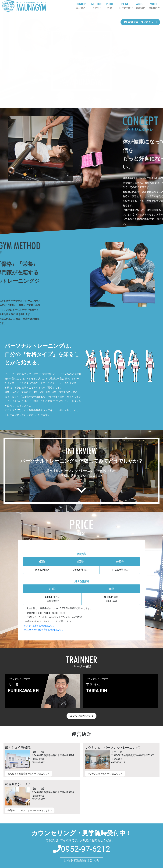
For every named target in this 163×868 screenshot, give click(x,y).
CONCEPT (82, 6)
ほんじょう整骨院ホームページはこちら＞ (30, 774)
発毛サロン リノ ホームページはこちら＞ (31, 811)
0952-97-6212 (82, 849)
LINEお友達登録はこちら (81, 861)
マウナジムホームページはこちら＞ (106, 774)
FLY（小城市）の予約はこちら (39, 626)
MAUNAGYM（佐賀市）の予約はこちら (44, 630)
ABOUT (141, 6)
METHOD (97, 6)
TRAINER (125, 6)
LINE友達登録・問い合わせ (140, 22)
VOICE (154, 6)
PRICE (110, 6)
